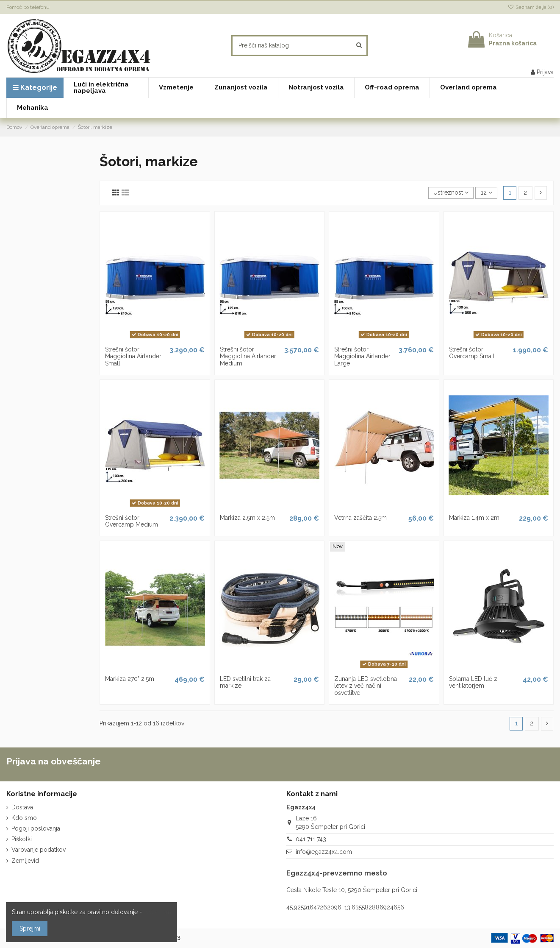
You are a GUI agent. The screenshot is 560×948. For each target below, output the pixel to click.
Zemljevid (25, 861)
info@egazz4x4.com (324, 852)
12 (487, 192)
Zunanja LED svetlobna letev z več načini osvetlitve (366, 686)
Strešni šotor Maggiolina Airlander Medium (248, 357)
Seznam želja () (531, 7)
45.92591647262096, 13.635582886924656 (345, 907)
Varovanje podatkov (39, 850)
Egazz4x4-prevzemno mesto (337, 873)
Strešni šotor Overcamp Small (472, 353)
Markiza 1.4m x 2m (474, 518)
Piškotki (22, 839)
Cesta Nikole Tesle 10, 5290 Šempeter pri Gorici (352, 890)
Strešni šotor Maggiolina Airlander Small (133, 357)
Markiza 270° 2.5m (130, 679)
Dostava (22, 807)
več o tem (157, 912)
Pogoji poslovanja (36, 828)
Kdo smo (24, 818)
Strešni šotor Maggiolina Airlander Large (362, 357)
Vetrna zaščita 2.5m (360, 518)
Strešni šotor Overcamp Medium (132, 521)
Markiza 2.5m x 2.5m (247, 518)
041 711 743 (311, 839)
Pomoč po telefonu (28, 7)
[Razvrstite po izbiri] (451, 193)
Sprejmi (30, 928)
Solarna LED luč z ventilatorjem (473, 682)
